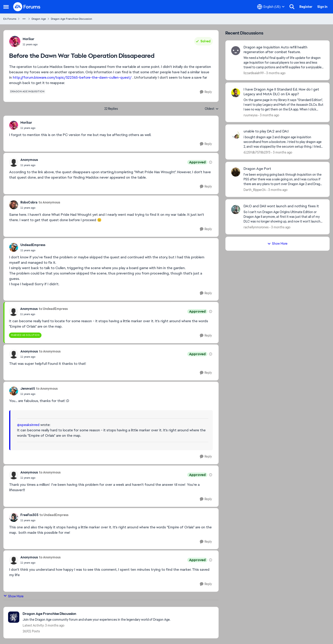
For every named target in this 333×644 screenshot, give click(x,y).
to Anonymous (49, 202)
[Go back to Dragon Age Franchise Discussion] (97, 614)
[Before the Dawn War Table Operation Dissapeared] (28, 128)
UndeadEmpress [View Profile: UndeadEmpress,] (33, 245)
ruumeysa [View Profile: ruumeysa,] (250, 115)
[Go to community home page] (27, 7)
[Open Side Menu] (6, 7)
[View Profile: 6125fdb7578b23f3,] (236, 135)
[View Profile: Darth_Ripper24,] (236, 172)
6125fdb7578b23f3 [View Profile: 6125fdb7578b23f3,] (257, 152)
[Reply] (206, 92)
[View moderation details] (211, 162)
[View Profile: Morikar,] (15, 41)
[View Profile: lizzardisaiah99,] (236, 51)
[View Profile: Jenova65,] (14, 391)
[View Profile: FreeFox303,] (14, 517)
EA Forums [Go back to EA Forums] (10, 19)
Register (306, 7)
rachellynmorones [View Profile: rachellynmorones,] (256, 227)
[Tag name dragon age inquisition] (27, 91)
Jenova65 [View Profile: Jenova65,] (28, 389)
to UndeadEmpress (53, 309)
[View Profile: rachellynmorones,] (236, 210)
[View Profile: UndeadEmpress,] (14, 247)
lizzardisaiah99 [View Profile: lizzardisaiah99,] (254, 73)
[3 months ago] (275, 73)
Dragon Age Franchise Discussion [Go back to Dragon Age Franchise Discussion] (72, 19)
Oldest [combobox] (212, 109)
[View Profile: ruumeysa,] (236, 93)
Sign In (322, 7)
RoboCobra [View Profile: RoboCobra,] (29, 202)
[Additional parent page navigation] (24, 19)
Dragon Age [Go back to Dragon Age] (39, 19)
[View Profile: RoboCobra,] (14, 205)
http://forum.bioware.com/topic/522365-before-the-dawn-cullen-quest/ (72, 77)
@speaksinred (28, 425)
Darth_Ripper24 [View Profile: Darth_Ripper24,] (255, 190)
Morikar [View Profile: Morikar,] (28, 39)
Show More (13, 596)
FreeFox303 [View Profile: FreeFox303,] (29, 515)
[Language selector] (271, 7)
